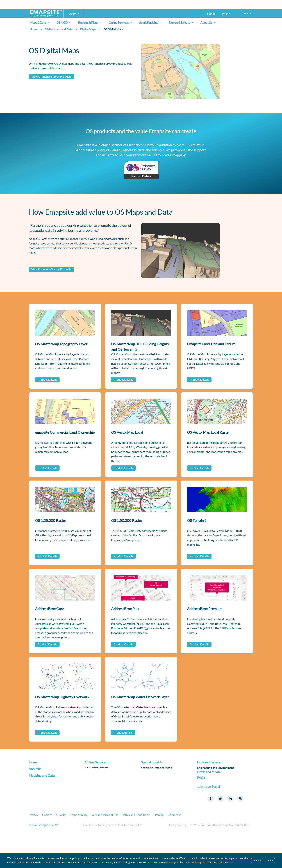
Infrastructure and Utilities (214, 774)
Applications (93, 790)
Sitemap (159, 845)
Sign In (211, 14)
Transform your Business (44, 768)
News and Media (209, 799)
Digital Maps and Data (59, 29)
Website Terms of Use (105, 845)
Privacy (33, 845)
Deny (270, 860)
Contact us (175, 845)
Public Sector (205, 790)
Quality (61, 845)
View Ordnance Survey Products (51, 76)
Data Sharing (93, 779)
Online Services (121, 22)
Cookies (47, 845)
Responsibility (79, 845)
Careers (34, 789)
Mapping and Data (42, 798)
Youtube (240, 829)
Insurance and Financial (212, 779)
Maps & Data (40, 22)
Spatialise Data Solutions (156, 768)
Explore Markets (182, 22)
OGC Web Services (97, 768)
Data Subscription (96, 785)
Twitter (220, 829)
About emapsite (39, 784)
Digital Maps (88, 29)
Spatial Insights (151, 22)
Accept (257, 860)
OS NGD (64, 22)
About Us (209, 22)
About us (35, 777)
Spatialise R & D (151, 779)
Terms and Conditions (136, 845)
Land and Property (209, 785)
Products (34, 804)
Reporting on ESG (152, 785)
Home (33, 29)
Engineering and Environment (215, 768)
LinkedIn (230, 829)
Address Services (95, 774)
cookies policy (199, 862)
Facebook (211, 829)
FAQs (201, 808)
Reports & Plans (90, 22)
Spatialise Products (153, 774)
